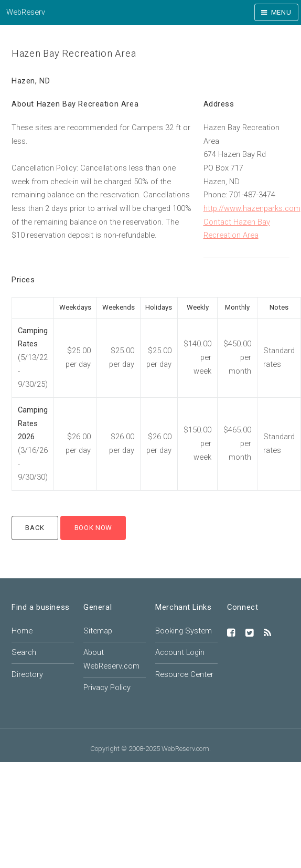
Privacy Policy (107, 687)
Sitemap (98, 631)
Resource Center (184, 674)
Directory (27, 674)
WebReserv (26, 12)
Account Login (180, 652)
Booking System (184, 631)
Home (22, 631)
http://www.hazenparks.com (252, 208)
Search (24, 652)
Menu (281, 12)
